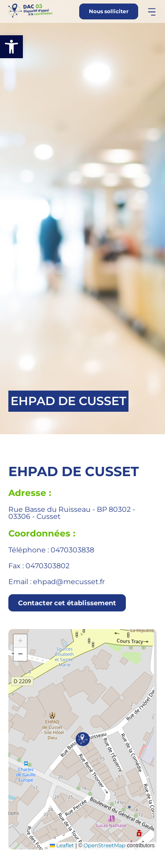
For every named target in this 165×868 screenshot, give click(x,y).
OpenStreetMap (104, 845)
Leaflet (62, 845)
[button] (11, 47)
